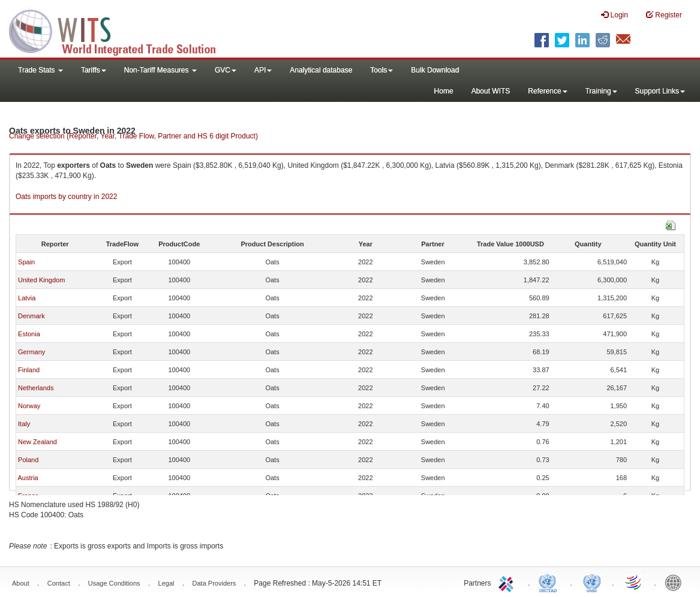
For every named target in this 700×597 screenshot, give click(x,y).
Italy (24, 424)
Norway (29, 406)
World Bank (676, 582)
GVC (226, 70)
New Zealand (37, 442)
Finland (29, 370)
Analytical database (321, 70)
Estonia (29, 334)
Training (601, 91)
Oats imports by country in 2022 (66, 197)
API (263, 70)
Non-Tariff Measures (160, 70)
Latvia (27, 298)
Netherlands (36, 388)
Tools (381, 70)
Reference (547, 91)
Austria (28, 478)
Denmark (31, 316)
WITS (120, 30)
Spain (26, 262)
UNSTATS (592, 582)
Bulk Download (435, 70)
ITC (508, 582)
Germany (31, 352)
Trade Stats (40, 70)
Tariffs (94, 70)
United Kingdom (41, 280)
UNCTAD (550, 582)
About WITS (491, 91)
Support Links (660, 91)
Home (444, 91)
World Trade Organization (634, 582)
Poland (28, 460)
